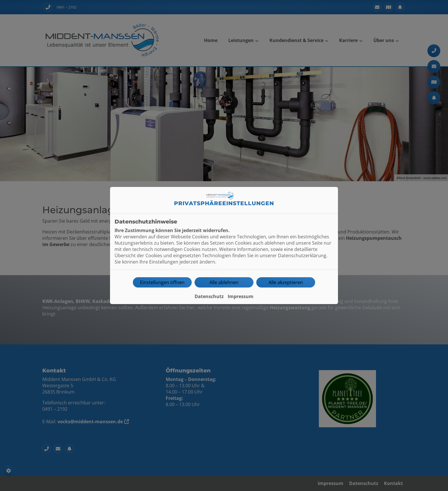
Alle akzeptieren (286, 282)
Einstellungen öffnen (162, 282)
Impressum (241, 296)
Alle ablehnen (224, 282)
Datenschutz (209, 296)
